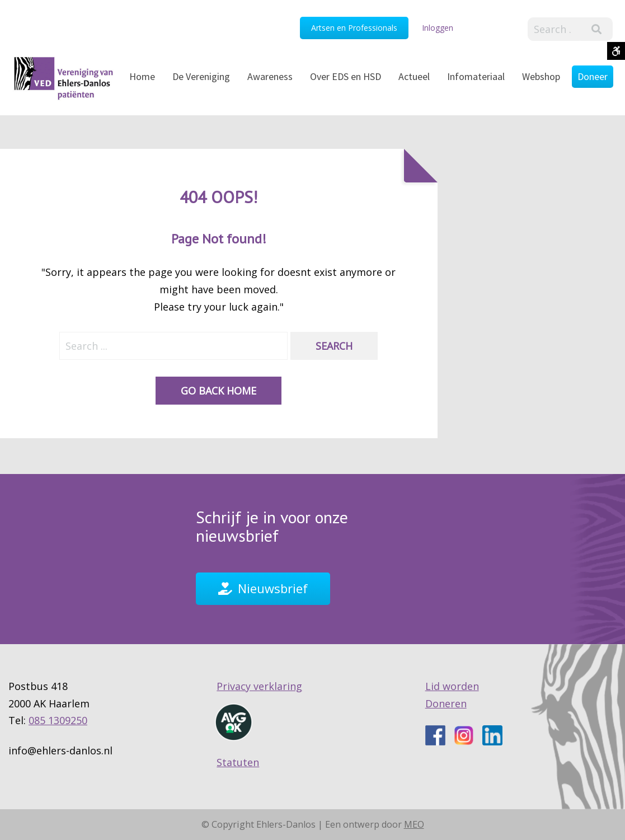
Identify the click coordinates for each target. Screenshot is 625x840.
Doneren (446, 703)
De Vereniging (201, 76)
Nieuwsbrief (273, 588)
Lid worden (452, 687)
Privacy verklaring (259, 687)
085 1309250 (58, 721)
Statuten (238, 763)
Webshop (541, 76)
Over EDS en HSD (346, 76)
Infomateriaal (476, 76)
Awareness (270, 76)
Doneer (593, 76)
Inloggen (438, 28)
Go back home (218, 391)
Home (142, 76)
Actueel (414, 76)
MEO (414, 824)
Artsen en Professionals (354, 28)
